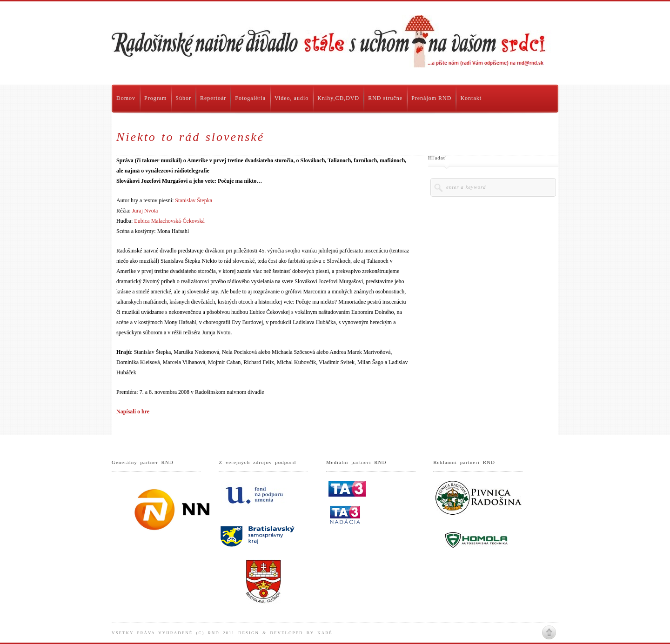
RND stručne (385, 98)
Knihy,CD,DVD (338, 98)
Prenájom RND (431, 98)
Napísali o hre (133, 412)
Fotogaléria (250, 98)
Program (155, 98)
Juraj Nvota (145, 211)
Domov (126, 98)
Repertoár (213, 98)
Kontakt (471, 98)
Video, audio (291, 98)
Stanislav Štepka (194, 200)
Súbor (183, 98)
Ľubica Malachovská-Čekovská (169, 221)
